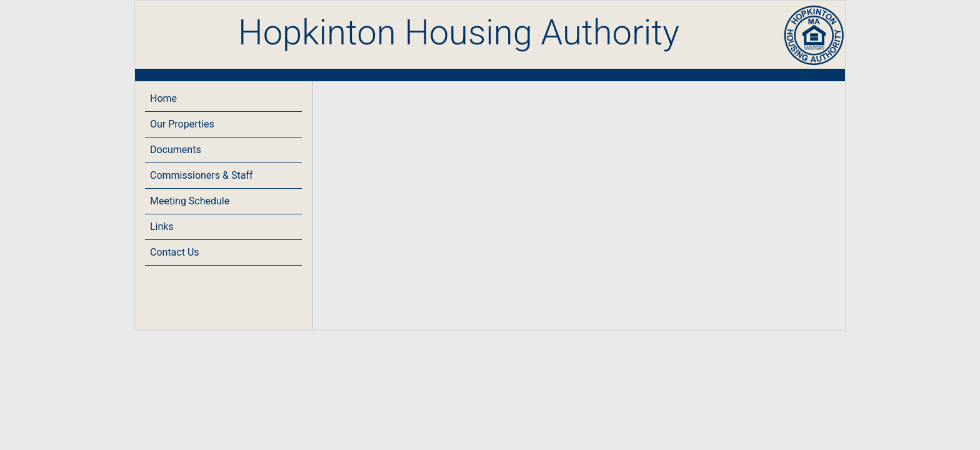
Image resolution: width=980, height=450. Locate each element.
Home (163, 98)
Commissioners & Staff (201, 175)
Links (162, 227)
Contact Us (175, 252)
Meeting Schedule (190, 201)
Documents (176, 150)
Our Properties (182, 124)
